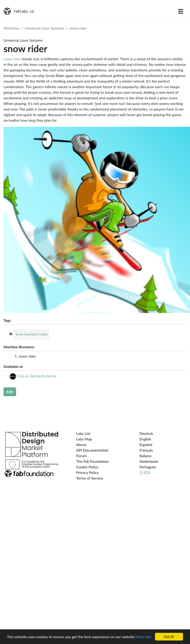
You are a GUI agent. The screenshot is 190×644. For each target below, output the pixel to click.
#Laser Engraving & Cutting (32, 334)
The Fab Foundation (93, 461)
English (145, 439)
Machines (12, 28)
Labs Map (84, 439)
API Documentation (92, 450)
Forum (81, 456)
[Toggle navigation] (181, 11)
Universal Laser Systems (45, 28)
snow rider (78, 28)
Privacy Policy (88, 472)
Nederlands (149, 461)
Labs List (83, 433)
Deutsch (146, 433)
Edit (10, 392)
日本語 (145, 472)
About (81, 444)
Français (146, 450)
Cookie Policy (87, 467)
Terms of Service (90, 478)
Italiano (145, 456)
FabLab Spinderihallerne (37, 376)
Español (146, 444)
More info (143, 637)
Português (148, 467)
